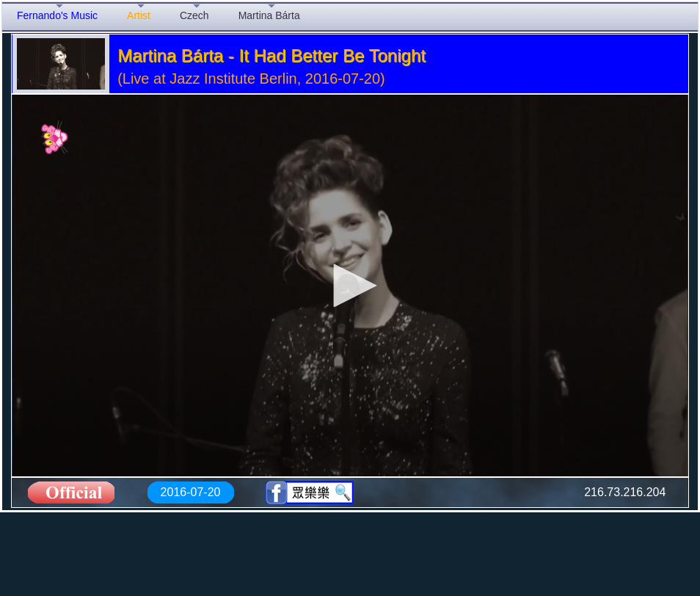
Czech (194, 15)
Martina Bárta (269, 15)
